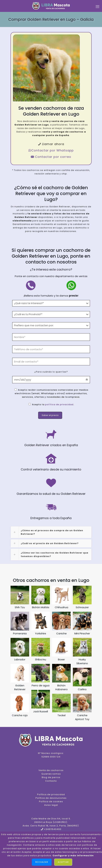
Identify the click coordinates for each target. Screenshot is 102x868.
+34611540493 (53, 829)
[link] (51, 532)
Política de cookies (51, 801)
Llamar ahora (51, 144)
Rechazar (42, 862)
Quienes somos (51, 774)
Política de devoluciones (51, 798)
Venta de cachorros (51, 770)
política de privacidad (59, 404)
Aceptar (63, 862)
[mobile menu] (97, 7)
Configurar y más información (73, 856)
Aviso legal (51, 805)
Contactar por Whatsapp (51, 150)
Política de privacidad (51, 794)
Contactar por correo (51, 157)
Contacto (51, 781)
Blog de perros (51, 777)
